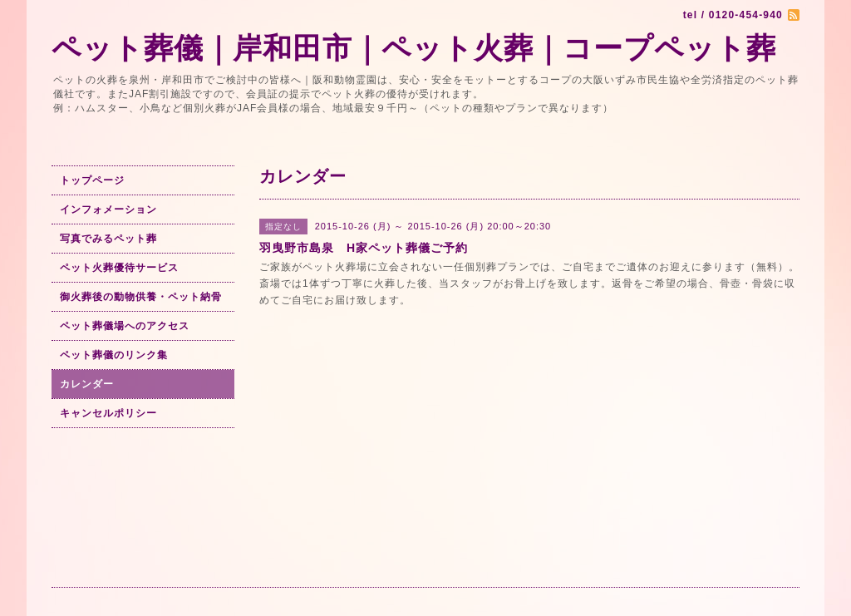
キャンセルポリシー (108, 413)
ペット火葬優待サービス (119, 268)
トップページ (92, 180)
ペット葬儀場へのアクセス (125, 326)
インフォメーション (108, 209)
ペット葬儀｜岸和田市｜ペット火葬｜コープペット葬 (414, 48)
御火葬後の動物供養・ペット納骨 (141, 297)
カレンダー (87, 384)
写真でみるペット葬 (108, 239)
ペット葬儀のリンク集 (114, 355)
